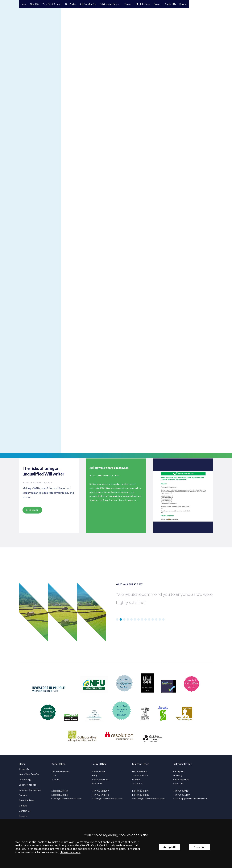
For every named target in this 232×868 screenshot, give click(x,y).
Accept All (169, 847)
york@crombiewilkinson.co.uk (68, 800)
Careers (158, 4)
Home (24, 4)
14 (163, 621)
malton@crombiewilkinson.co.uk (150, 800)
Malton (136, 765)
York (54, 765)
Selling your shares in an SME (109, 469)
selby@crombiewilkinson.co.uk (108, 800)
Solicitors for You (88, 4)
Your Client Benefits (52, 4)
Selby (95, 765)
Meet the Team (143, 4)
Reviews (183, 4)
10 (149, 621)
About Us (34, 4)
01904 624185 (61, 792)
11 (153, 621)
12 (156, 621)
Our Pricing (71, 4)
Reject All (200, 847)
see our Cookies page (112, 849)
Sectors (129, 4)
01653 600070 (142, 792)
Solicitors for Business (111, 4)
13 (160, 621)
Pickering (178, 765)
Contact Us (170, 4)
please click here (70, 852)
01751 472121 (182, 792)
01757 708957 (101, 792)
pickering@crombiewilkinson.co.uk (191, 800)
